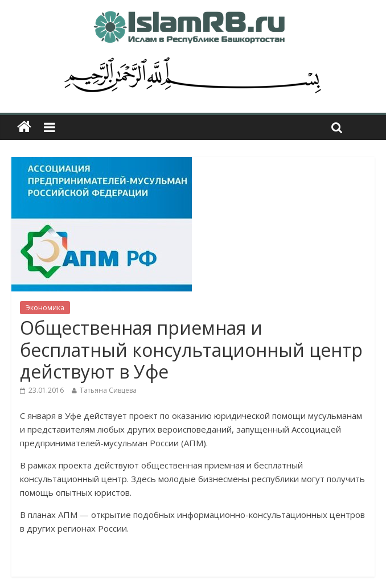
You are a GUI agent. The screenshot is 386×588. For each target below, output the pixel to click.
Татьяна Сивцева (108, 390)
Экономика (45, 308)
